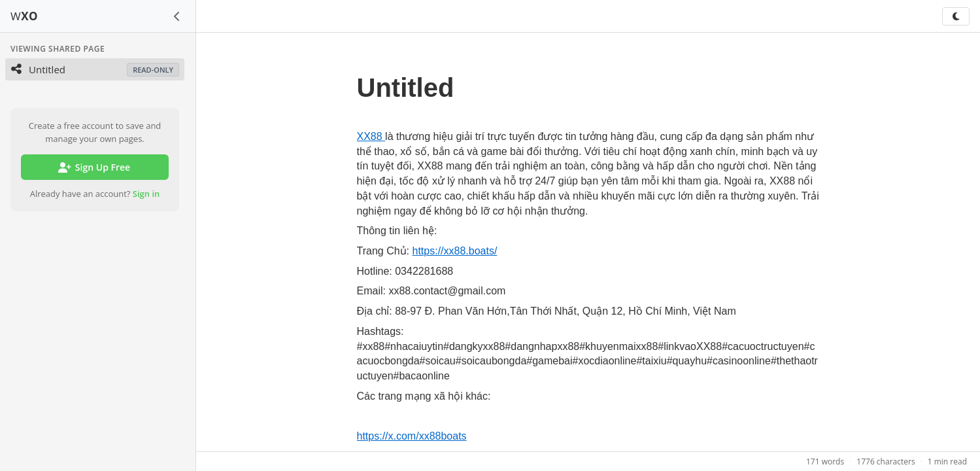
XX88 (371, 136)
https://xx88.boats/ (455, 251)
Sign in (146, 194)
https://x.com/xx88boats (412, 436)
